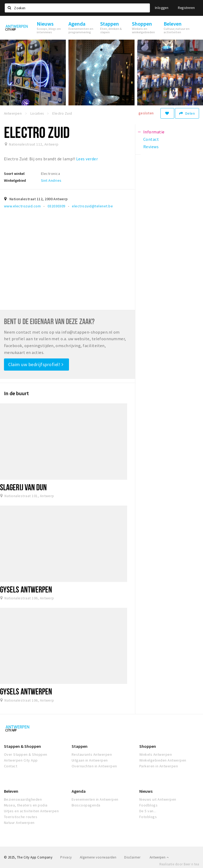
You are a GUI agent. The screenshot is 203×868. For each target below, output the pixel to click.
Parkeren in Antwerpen (159, 766)
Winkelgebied (15, 180)
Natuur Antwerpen (19, 823)
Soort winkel (14, 174)
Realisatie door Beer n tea (179, 864)
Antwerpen (159, 857)
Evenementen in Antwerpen (95, 799)
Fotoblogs (148, 817)
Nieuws (146, 791)
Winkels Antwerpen (156, 754)
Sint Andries (51, 180)
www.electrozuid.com (22, 206)
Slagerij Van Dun (24, 487)
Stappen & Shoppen (22, 746)
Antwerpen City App (21, 760)
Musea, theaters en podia (26, 805)
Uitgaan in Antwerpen (90, 760)
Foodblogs (148, 805)
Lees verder (87, 159)
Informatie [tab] (154, 132)
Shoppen (148, 746)
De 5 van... (148, 811)
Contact (11, 766)
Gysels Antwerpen (26, 589)
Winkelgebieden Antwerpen (163, 760)
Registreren (186, 8)
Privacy (66, 857)
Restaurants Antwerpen (92, 754)
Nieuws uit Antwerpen (158, 799)
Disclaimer (132, 857)
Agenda (79, 791)
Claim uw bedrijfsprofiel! (36, 364)
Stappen (80, 746)
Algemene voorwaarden (98, 857)
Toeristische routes (21, 817)
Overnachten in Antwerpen (94, 766)
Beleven (11, 791)
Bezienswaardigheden (23, 799)
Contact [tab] (151, 139)
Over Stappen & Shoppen (26, 754)
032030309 (56, 206)
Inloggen (162, 8)
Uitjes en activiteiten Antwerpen (31, 811)
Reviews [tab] (151, 147)
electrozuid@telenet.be (92, 206)
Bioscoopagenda (86, 805)
